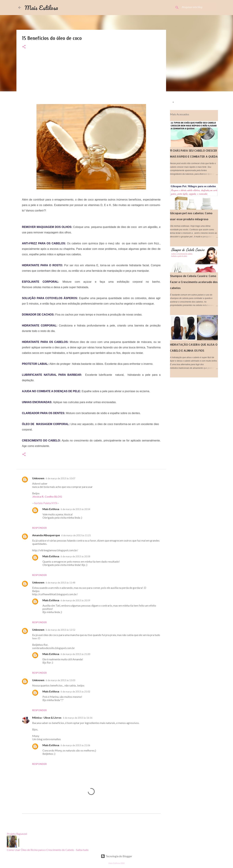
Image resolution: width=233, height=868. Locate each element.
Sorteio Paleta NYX (46, 503)
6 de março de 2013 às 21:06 (75, 745)
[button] (24, 47)
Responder (39, 528)
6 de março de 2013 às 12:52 (61, 630)
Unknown (38, 478)
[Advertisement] (91, 80)
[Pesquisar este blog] (198, 8)
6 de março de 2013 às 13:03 (61, 680)
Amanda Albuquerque (46, 535)
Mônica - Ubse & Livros (47, 718)
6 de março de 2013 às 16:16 (78, 718)
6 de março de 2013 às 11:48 (61, 583)
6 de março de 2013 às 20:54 (75, 509)
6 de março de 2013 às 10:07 (61, 478)
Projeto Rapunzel (17, 834)
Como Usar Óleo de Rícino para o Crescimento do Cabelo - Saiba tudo (48, 850)
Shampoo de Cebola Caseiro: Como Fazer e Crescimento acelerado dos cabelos (194, 282)
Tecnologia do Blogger (116, 856)
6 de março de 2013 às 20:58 (75, 556)
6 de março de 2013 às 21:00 (75, 654)
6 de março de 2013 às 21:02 (75, 692)
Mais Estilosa (41, 8)
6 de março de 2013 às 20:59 (75, 600)
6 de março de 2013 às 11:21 (76, 535)
